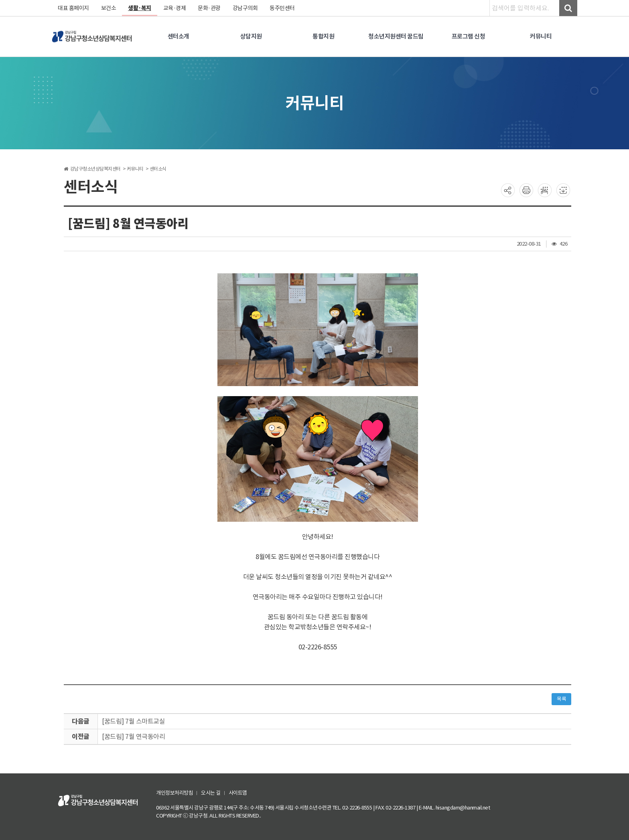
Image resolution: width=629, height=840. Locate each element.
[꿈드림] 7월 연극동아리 (133, 736)
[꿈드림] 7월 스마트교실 (133, 721)
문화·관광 (209, 8)
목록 (561, 699)
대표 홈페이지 (73, 8)
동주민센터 (282, 8)
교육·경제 (175, 8)
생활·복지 (140, 8)
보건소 (109, 8)
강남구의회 (245, 8)
